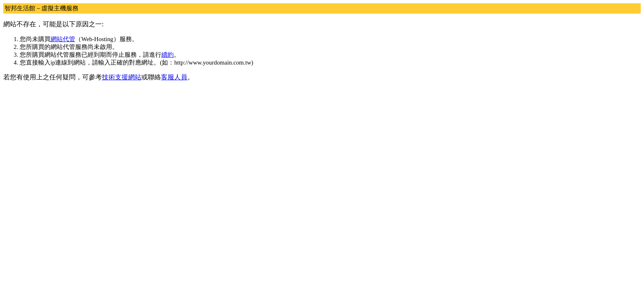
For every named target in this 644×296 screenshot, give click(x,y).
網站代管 (63, 39)
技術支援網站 (122, 77)
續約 (168, 55)
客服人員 (174, 77)
